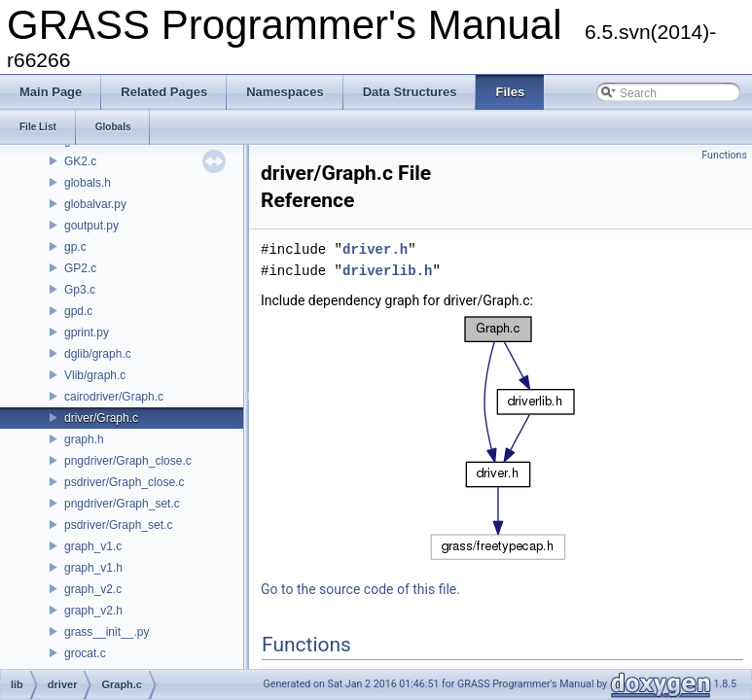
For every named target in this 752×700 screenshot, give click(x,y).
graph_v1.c (93, 546)
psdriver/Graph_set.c (118, 525)
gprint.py (87, 332)
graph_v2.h (93, 611)
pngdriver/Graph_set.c (122, 504)
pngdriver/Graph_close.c (128, 461)
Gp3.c (80, 290)
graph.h (84, 439)
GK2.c (80, 161)
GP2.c (80, 268)
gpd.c (78, 311)
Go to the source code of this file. (360, 589)
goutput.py (91, 226)
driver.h (375, 249)
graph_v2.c (93, 589)
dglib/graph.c (98, 354)
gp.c (75, 247)
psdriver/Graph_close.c (124, 482)
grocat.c (85, 653)
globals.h (88, 183)
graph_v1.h (93, 568)
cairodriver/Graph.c (114, 397)
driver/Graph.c (101, 418)
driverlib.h (387, 271)
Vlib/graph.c (95, 375)
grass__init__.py (107, 632)
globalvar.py (95, 204)
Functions (724, 155)
